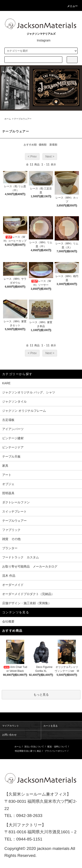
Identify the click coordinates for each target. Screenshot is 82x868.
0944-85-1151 (29, 839)
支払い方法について (34, 747)
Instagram (41, 40)
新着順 (53, 145)
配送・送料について (57, 747)
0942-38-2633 (29, 816)
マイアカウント (11, 726)
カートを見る (51, 726)
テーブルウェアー (23, 119)
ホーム (8, 119)
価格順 (43, 145)
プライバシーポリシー (56, 751)
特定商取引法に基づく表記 (28, 751)
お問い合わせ (9, 735)
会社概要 (8, 621)
